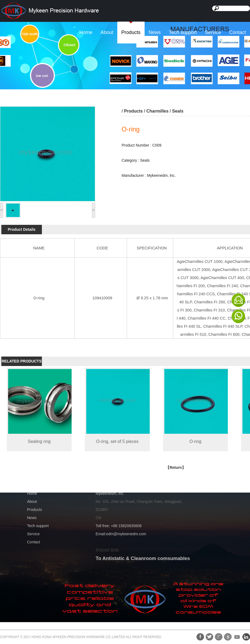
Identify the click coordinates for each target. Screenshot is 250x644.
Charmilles (158, 111)
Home (86, 32)
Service (213, 32)
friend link (107, 550)
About (107, 32)
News (155, 32)
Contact (238, 32)
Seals (178, 111)
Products (131, 32)
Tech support (183, 32)
